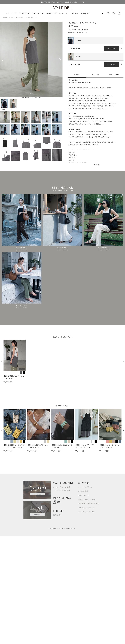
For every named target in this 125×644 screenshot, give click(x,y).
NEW (14, 13)
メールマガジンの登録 (62, 487)
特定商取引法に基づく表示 (89, 503)
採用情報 (57, 515)
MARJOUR (85, 13)
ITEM (49, 13)
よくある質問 (83, 491)
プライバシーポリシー (87, 508)
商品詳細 (77, 75)
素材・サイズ (96, 75)
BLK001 (75, 13)
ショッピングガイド (85, 487)
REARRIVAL (25, 13)
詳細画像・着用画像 (114, 75)
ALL (7, 13)
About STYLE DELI (87, 512)
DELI (61, 13)
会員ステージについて (87, 499)
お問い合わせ (84, 495)
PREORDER (38, 13)
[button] (60, 60)
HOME (5, 18)
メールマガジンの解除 (62, 490)
